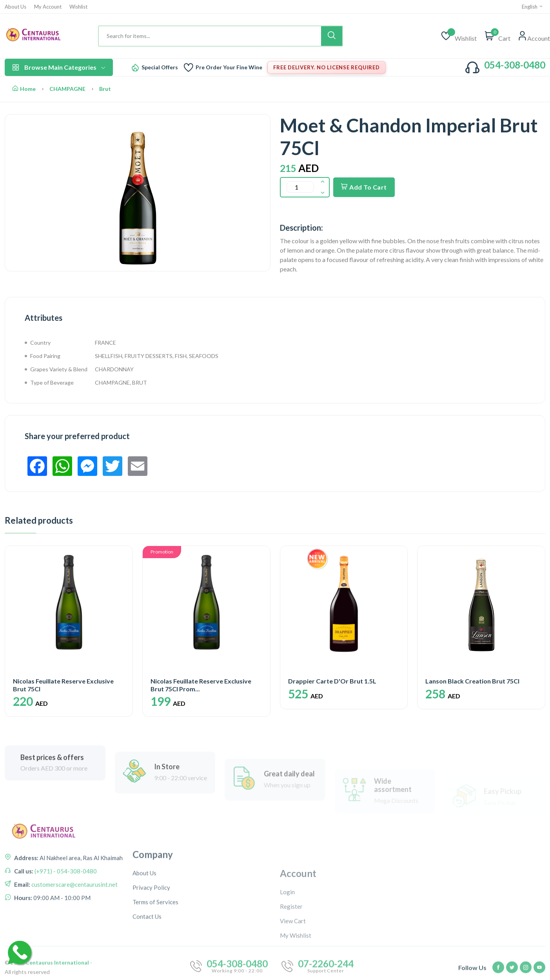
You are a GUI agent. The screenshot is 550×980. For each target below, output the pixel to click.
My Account (48, 7)
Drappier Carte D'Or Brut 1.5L (332, 681)
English (533, 7)
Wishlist (78, 7)
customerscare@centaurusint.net (74, 919)
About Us (15, 7)
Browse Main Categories (59, 67)
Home (24, 89)
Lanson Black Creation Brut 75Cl (472, 681)
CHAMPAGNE (67, 89)
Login (287, 947)
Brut (105, 89)
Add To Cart (364, 187)
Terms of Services (155, 961)
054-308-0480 (515, 65)
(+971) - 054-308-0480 (65, 905)
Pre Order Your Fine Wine (229, 67)
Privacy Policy (151, 947)
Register (291, 962)
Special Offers (160, 67)
